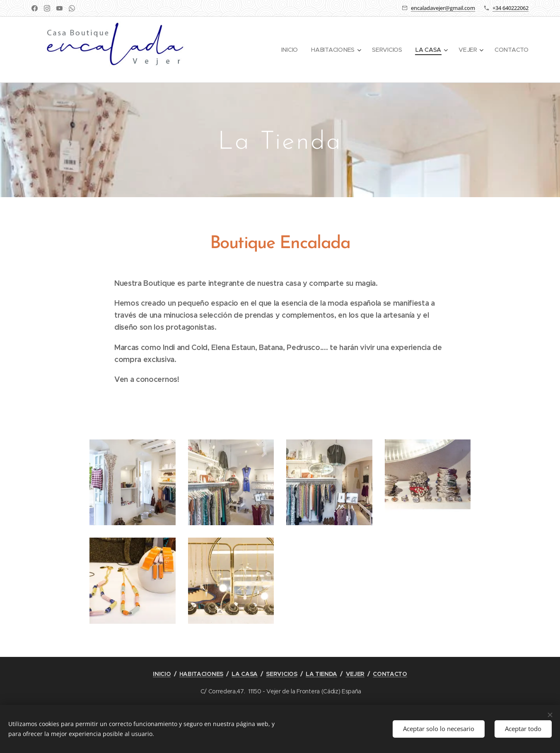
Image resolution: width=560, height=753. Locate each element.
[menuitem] (291, 50)
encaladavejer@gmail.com (443, 8)
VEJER (355, 674)
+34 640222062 (511, 8)
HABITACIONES (201, 674)
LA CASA (245, 674)
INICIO (162, 674)
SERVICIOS (281, 674)
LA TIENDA (321, 674)
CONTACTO (390, 674)
